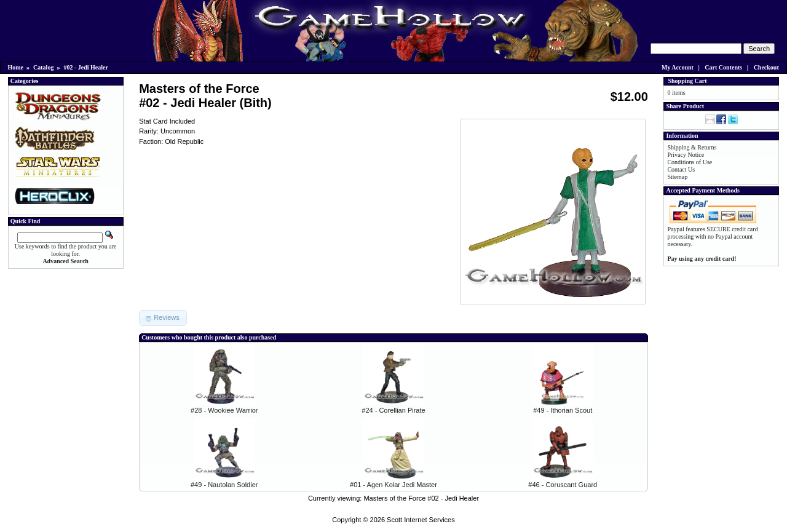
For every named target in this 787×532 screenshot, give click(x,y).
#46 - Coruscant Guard (563, 485)
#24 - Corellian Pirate (393, 410)
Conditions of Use (690, 162)
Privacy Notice (686, 155)
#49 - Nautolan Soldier (224, 485)
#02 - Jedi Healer (85, 67)
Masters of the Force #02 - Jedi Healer (421, 498)
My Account (678, 67)
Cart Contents (723, 67)
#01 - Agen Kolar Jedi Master (393, 485)
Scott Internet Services (421, 520)
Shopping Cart (687, 81)
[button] (163, 318)
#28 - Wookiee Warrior (224, 410)
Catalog (43, 67)
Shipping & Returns (692, 147)
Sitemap (677, 177)
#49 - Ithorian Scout (563, 410)
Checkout (766, 67)
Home (16, 67)
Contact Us (681, 169)
